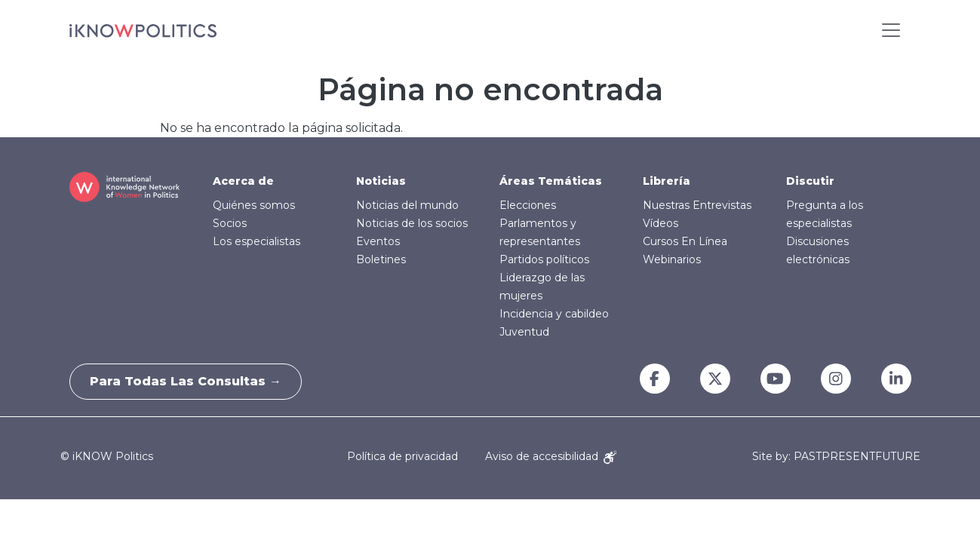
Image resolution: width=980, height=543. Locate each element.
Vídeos (661, 223)
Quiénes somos (254, 205)
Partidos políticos (544, 259)
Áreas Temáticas (551, 181)
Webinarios (672, 259)
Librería (667, 181)
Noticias (381, 181)
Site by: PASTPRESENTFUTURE (836, 457)
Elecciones (528, 205)
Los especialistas (257, 241)
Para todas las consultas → (189, 381)
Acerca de (243, 181)
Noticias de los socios (412, 223)
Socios (230, 223)
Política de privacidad (402, 456)
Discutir (810, 181)
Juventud (524, 332)
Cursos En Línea (685, 241)
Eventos (378, 241)
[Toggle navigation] (891, 30)
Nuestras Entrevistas (697, 205)
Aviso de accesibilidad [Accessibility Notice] (551, 456)
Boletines (381, 259)
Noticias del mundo (407, 205)
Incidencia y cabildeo (554, 314)
